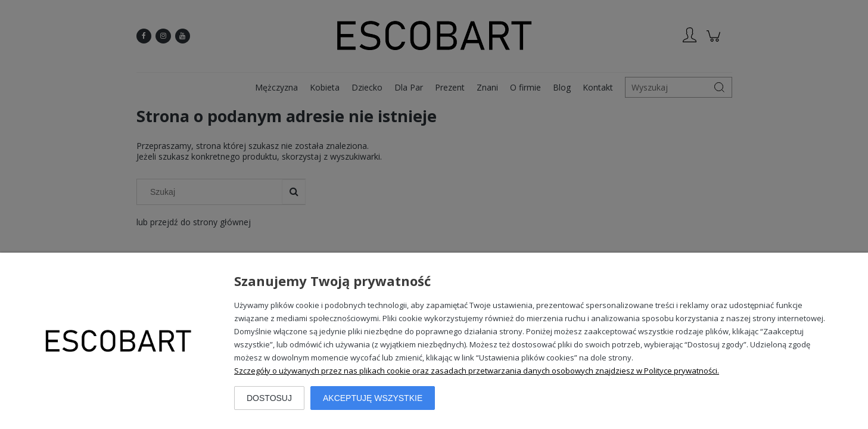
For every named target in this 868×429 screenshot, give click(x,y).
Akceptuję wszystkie (373, 398)
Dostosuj (269, 398)
